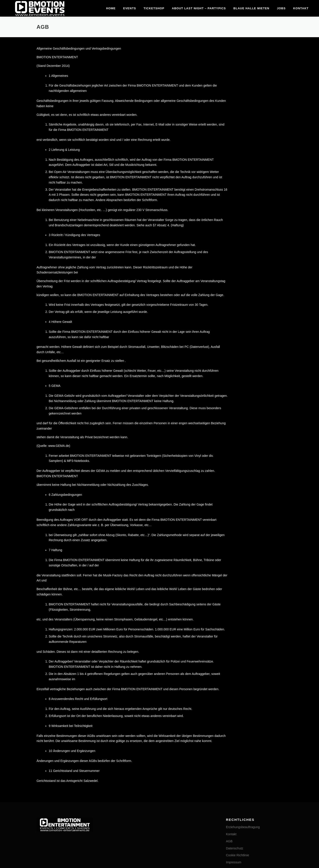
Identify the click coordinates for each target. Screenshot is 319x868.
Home (111, 8)
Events (130, 8)
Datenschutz (235, 743)
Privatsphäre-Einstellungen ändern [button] (250, 764)
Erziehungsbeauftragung (243, 722)
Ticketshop (154, 8)
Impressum (234, 757)
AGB (229, 736)
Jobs (281, 8)
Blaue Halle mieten (251, 8)
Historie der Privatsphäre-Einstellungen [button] (253, 771)
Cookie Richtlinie (237, 750)
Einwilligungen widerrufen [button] (244, 778)
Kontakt (301, 8)
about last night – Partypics (199, 8)
